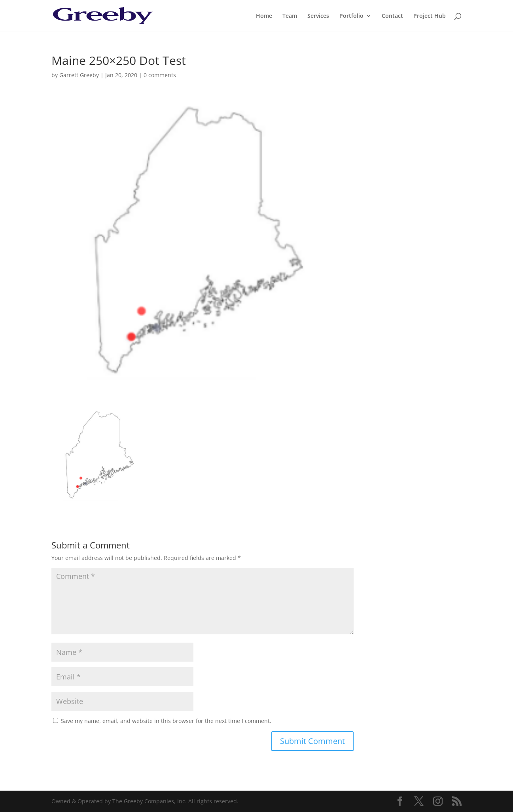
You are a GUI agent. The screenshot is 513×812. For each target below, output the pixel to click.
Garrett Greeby (79, 75)
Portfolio (351, 16)
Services (318, 16)
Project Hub (430, 16)
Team (290, 16)
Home (264, 16)
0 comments (160, 75)
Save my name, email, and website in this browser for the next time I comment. (166, 721)
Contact (392, 16)
